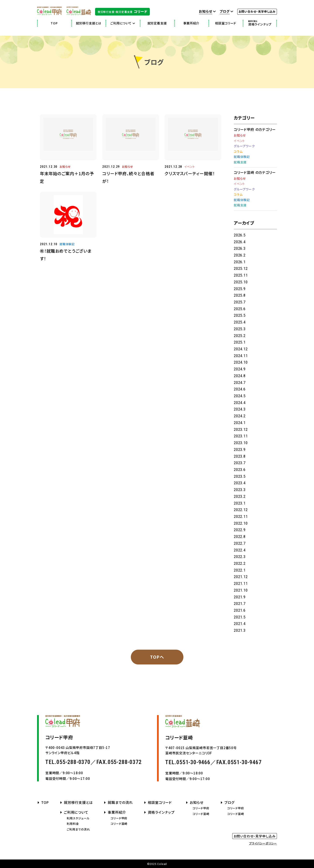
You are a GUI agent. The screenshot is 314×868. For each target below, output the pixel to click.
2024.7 (240, 383)
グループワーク (244, 146)
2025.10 (241, 282)
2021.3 (240, 630)
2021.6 (240, 610)
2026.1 (240, 262)
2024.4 (240, 403)
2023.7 (240, 463)
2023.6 (240, 470)
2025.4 (240, 322)
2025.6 (240, 309)
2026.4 (240, 242)
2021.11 (241, 583)
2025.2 (240, 336)
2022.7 (240, 543)
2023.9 (240, 449)
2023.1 (240, 503)
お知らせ (65, 167)
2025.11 (241, 275)
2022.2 (240, 563)
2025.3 (240, 329)
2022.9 (240, 530)
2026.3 (240, 248)
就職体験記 (67, 244)
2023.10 (241, 443)
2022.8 (240, 537)
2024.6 (240, 389)
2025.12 (241, 268)
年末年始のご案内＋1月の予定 (67, 177)
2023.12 (241, 429)
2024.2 (240, 416)
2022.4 (240, 550)
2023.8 (240, 456)
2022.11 (241, 516)
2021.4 (240, 624)
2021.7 (240, 603)
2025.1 (240, 342)
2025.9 (240, 289)
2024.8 (240, 376)
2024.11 (241, 356)
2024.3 (240, 409)
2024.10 (241, 362)
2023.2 (240, 496)
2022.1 (240, 570)
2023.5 (240, 476)
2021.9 (240, 597)
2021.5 (240, 617)
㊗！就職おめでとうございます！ (66, 255)
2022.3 (240, 557)
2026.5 (240, 235)
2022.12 (241, 510)
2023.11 (241, 436)
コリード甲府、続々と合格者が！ (128, 177)
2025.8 (240, 295)
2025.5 (240, 315)
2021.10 (241, 590)
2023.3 (240, 490)
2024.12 (241, 349)
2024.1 (240, 423)
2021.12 (241, 577)
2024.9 (240, 369)
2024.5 (240, 396)
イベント (190, 167)
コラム (238, 151)
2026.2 (240, 255)
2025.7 (240, 302)
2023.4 (240, 483)
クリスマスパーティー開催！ (190, 173)
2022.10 (241, 523)
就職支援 (240, 162)
